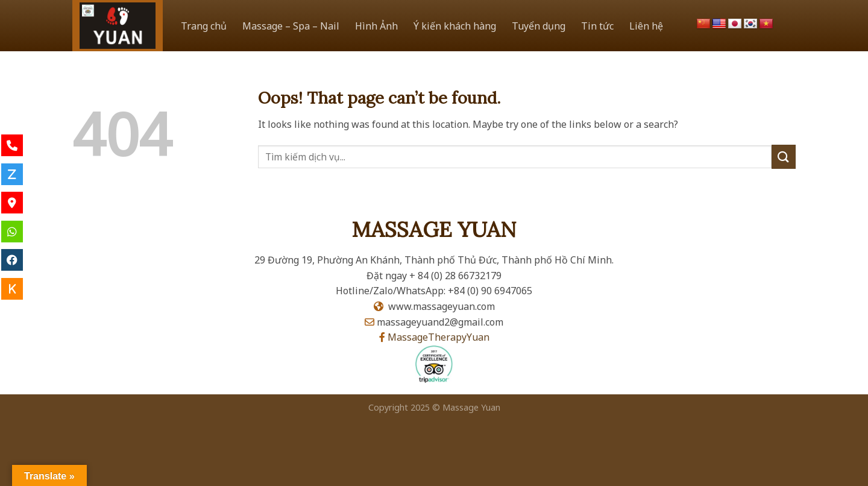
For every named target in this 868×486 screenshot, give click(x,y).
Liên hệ (646, 26)
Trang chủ (204, 26)
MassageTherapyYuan (439, 337)
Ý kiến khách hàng (455, 26)
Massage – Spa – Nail (291, 26)
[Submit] (784, 156)
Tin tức (597, 26)
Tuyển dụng (539, 26)
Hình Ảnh (376, 26)
